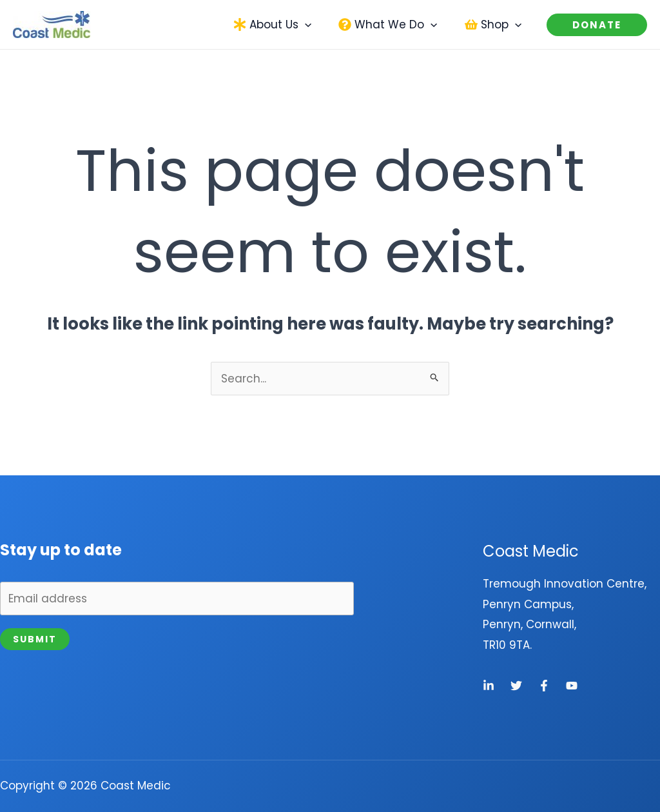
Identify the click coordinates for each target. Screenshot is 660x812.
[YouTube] (572, 686)
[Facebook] (544, 686)
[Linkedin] (489, 686)
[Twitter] (516, 686)
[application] (310, 25)
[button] (276, 25)
